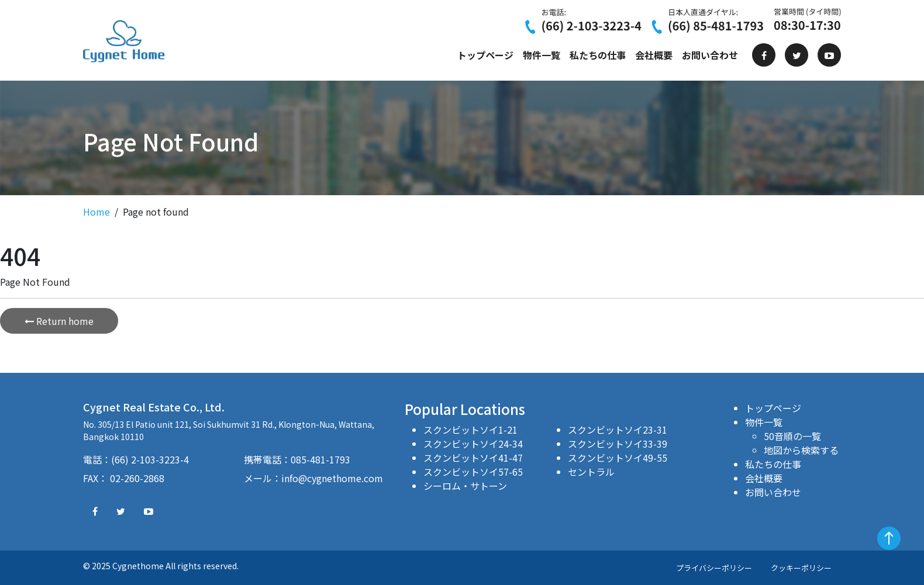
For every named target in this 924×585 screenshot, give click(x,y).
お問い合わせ (710, 55)
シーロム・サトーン (465, 486)
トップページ (485, 55)
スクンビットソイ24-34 (473, 444)
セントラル (591, 472)
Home (96, 212)
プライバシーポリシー (714, 568)
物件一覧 (542, 55)
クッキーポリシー (801, 568)
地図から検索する (801, 450)
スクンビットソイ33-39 (618, 444)
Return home (59, 321)
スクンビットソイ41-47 (473, 458)
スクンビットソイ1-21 (470, 430)
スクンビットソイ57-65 (473, 472)
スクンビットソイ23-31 (618, 430)
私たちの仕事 (598, 55)
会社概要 (654, 55)
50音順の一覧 (792, 436)
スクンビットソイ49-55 (618, 458)
